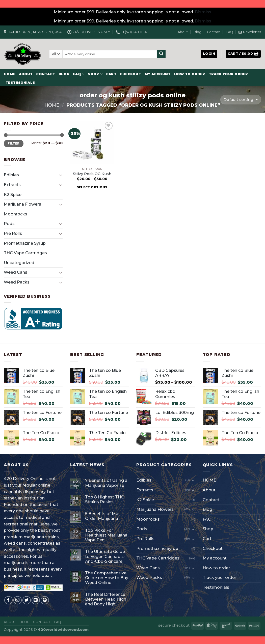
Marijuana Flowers (22, 204)
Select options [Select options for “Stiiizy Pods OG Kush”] (92, 187)
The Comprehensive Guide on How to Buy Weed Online (107, 578)
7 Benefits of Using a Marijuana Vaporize (106, 483)
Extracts (12, 185)
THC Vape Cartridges (25, 253)
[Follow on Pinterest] (45, 600)
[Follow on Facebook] (8, 600)
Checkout (130, 74)
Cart (111, 74)
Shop (95, 74)
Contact (214, 32)
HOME (10, 74)
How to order (190, 74)
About (183, 32)
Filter (14, 143)
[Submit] (161, 54)
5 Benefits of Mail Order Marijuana (103, 516)
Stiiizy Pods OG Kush (92, 174)
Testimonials (20, 83)
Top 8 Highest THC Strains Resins (105, 499)
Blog (197, 32)
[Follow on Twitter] (27, 600)
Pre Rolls (13, 233)
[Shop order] (241, 100)
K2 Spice (13, 195)
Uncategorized (19, 263)
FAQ (229, 32)
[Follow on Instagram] (18, 600)
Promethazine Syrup (25, 243)
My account (158, 74)
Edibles (11, 175)
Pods (9, 224)
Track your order (228, 74)
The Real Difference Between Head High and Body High (106, 599)
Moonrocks (16, 214)
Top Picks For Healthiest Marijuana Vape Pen (106, 535)
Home (52, 105)
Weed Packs (17, 282)
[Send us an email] (36, 600)
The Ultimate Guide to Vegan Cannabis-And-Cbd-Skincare (105, 556)
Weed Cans (16, 272)
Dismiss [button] (203, 12)
